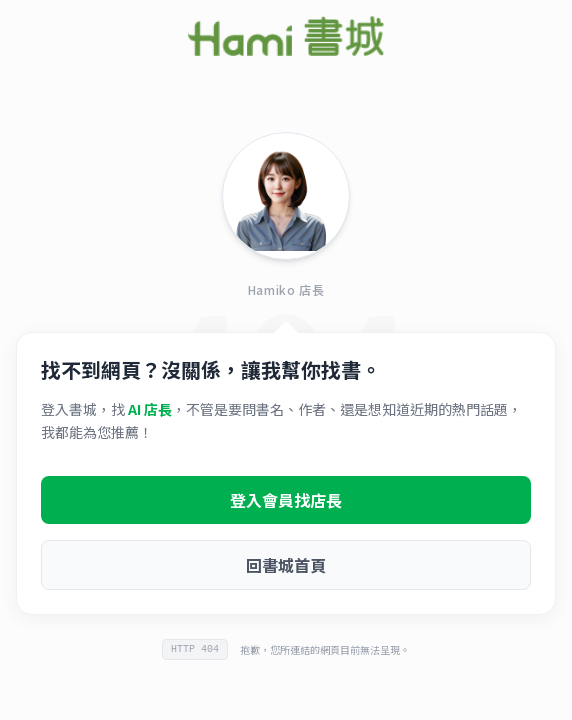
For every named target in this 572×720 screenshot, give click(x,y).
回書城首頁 (286, 565)
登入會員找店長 (286, 500)
